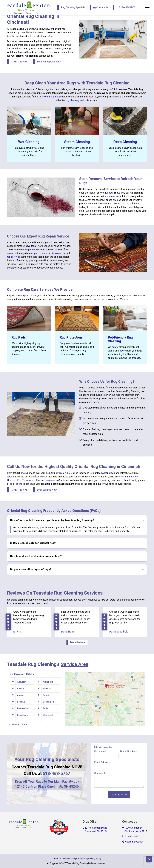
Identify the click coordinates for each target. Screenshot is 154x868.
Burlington (132, 477)
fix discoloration (56, 253)
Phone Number (128, 751)
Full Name (100, 751)
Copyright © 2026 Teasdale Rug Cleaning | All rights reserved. (78, 863)
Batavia (47, 695)
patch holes (40, 253)
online (19, 484)
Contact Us (101, 7)
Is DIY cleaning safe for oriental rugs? (33, 543)
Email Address (102, 762)
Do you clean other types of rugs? (31, 569)
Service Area (75, 664)
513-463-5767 (126, 7)
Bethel (46, 708)
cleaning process (53, 97)
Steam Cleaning (77, 142)
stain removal (112, 196)
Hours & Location (133, 842)
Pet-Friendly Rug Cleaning (120, 339)
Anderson (48, 688)
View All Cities (19, 724)
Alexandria (48, 682)
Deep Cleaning (125, 142)
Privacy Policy (95, 859)
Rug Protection (71, 337)
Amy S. (17, 632)
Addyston (22, 682)
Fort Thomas (24, 480)
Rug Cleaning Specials (73, 7)
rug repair (30, 250)
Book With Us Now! (47, 490)
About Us (57, 859)
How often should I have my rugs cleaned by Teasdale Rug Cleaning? (52, 520)
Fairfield (122, 477)
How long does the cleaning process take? (36, 556)
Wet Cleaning (29, 142)
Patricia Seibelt (119, 632)
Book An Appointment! (49, 62)
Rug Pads (19, 337)
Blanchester (23, 715)
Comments (100, 773)
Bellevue (21, 702)
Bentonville (22, 708)
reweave (12, 253)
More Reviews (78, 642)
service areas (48, 480)
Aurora (20, 695)
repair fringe (14, 257)
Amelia (20, 688)
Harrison (12, 480)
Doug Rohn (68, 632)
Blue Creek (48, 715)
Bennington (48, 702)
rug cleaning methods (77, 100)
